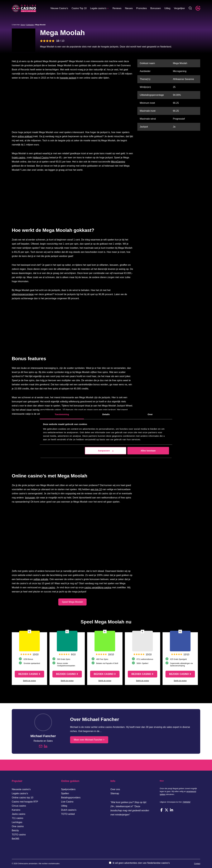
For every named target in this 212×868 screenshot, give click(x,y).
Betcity (15, 830)
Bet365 (16, 839)
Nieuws (129, 8)
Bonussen (156, 8)
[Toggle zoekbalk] (190, 8)
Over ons (115, 789)
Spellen (65, 793)
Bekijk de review (30, 681)
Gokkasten (30, 25)
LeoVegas (17, 822)
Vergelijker (179, 8)
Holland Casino (41, 158)
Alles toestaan (148, 451)
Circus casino (19, 806)
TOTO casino (19, 835)
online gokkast (25, 136)
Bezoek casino (28, 674)
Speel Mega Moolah (72, 602)
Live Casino (67, 802)
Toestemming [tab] (62, 414)
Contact (197, 864)
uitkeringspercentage (23, 294)
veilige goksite (41, 579)
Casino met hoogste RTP (25, 802)
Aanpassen (106, 451)
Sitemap (115, 793)
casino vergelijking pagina (98, 588)
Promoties (141, 8)
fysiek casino (19, 158)
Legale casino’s (100, 8)
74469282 (186, 802)
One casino (18, 826)
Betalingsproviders (71, 798)
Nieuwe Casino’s (59, 8)
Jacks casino (19, 814)
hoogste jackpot (68, 78)
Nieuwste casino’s (21, 789)
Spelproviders (68, 789)
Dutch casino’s (69, 810)
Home (23, 25)
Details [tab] (106, 414)
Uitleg (167, 8)
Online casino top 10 (23, 798)
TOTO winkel (68, 814)
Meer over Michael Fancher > (89, 740)
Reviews (117, 8)
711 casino (17, 818)
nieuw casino (48, 588)
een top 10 (96, 489)
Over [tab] (150, 414)
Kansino (16, 810)
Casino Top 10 (79, 8)
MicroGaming (118, 162)
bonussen (30, 498)
